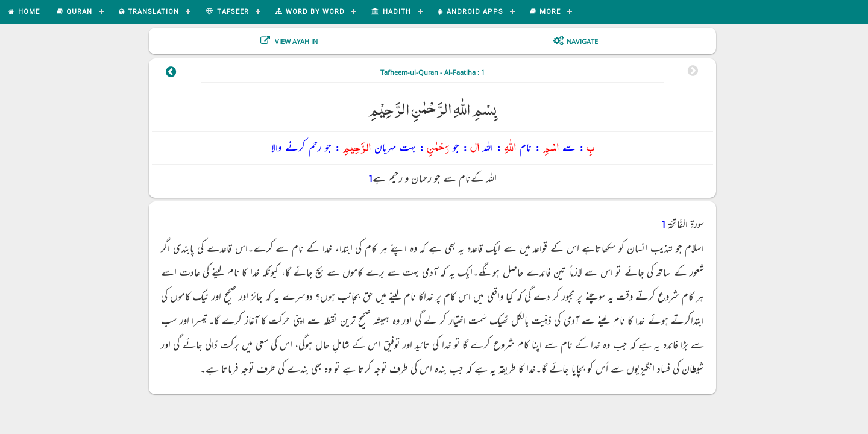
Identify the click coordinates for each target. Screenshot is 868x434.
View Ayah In (295, 41)
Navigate (582, 41)
